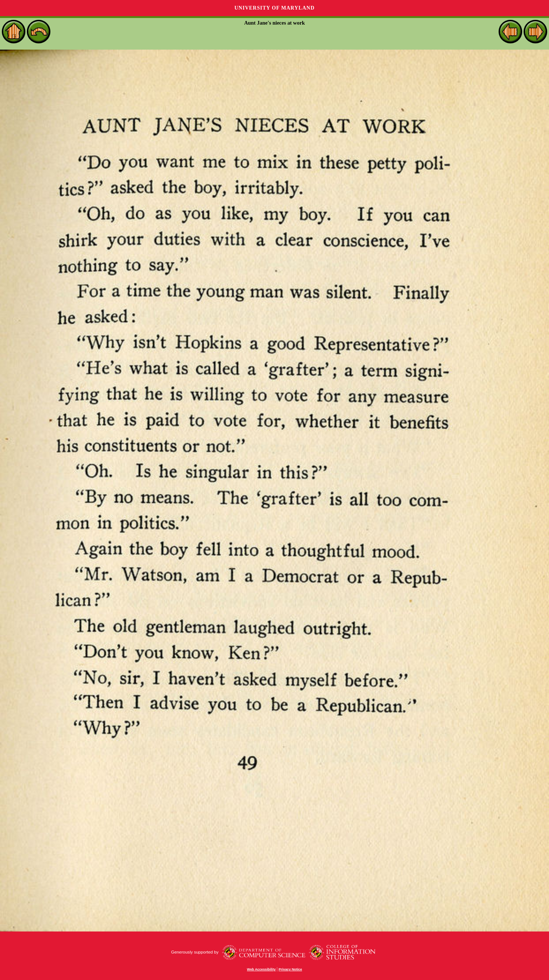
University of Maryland (274, 8)
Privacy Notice (290, 969)
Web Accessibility (261, 969)
